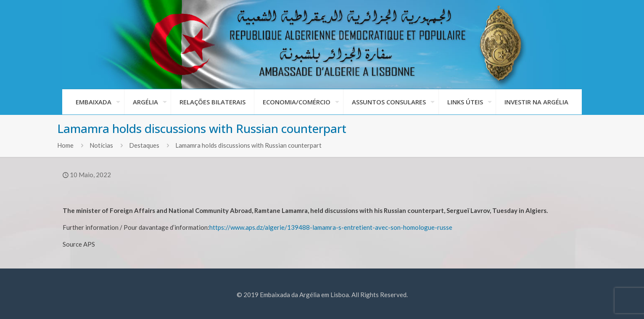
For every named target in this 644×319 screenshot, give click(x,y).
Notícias (101, 145)
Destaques (144, 145)
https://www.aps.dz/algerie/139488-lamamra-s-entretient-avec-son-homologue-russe (331, 227)
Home (65, 145)
